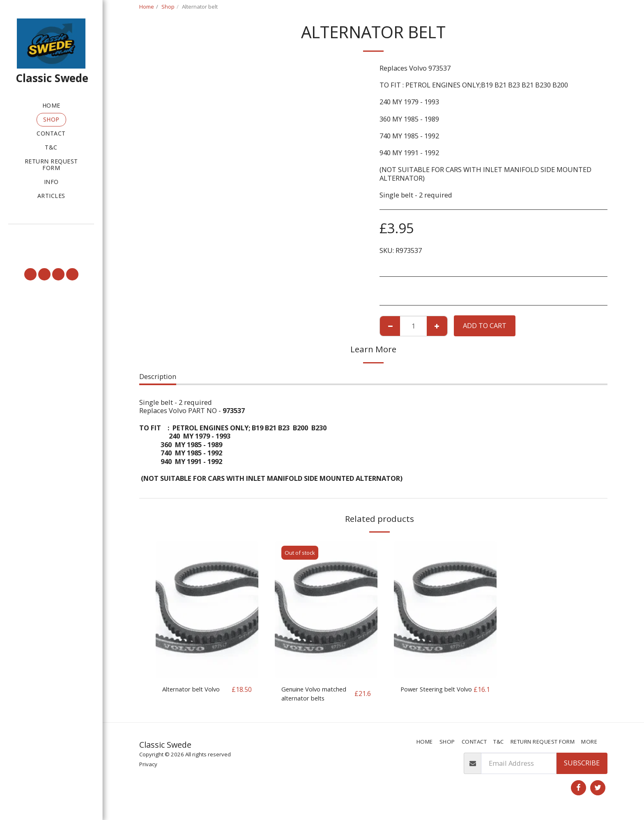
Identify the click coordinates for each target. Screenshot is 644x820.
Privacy (148, 766)
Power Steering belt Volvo (432, 694)
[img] (207, 609)
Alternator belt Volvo (195, 689)
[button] (51, 236)
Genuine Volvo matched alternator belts (312, 695)
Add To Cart (485, 325)
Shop (168, 7)
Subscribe (582, 765)
